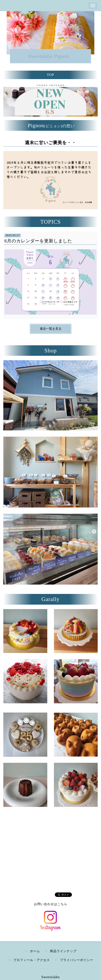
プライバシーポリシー (77, 960)
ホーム (35, 951)
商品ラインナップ (63, 951)
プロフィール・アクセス (32, 960)
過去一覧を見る (51, 329)
